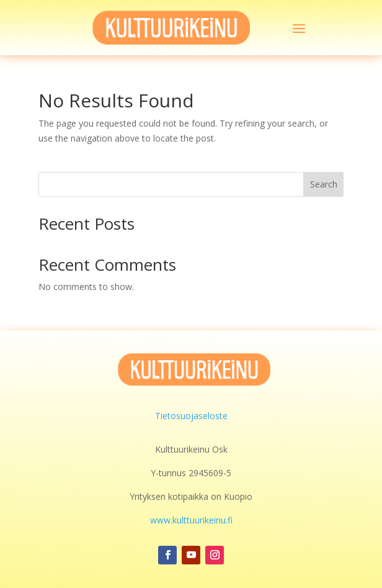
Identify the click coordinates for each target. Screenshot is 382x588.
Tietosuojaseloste (191, 416)
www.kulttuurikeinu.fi (191, 520)
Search (324, 184)
